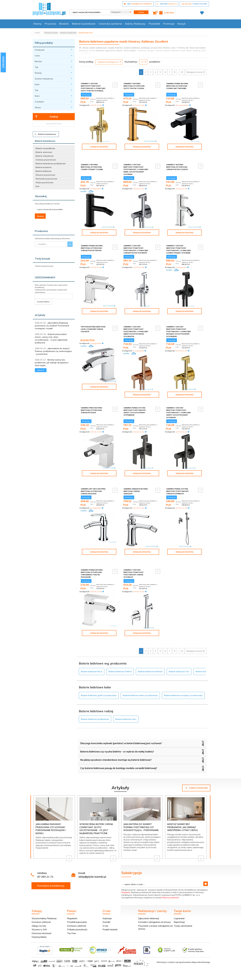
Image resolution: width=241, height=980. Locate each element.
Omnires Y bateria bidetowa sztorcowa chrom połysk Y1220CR (177, 162)
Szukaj (46, 117)
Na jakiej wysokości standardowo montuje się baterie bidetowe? (116, 741)
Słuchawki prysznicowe (46, 179)
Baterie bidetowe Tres (179, 652)
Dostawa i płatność (41, 903)
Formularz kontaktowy (51, 866)
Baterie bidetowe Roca (92, 652)
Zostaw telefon (43, 302)
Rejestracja (179, 903)
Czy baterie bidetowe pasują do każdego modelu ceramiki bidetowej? (119, 749)
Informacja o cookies (166, 943)
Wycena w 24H (39, 910)
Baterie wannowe (44, 152)
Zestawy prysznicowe (46, 160)
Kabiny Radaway (135, 24)
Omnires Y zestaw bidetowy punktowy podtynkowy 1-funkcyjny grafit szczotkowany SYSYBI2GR (179, 405)
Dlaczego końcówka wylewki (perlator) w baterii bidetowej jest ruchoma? (121, 724)
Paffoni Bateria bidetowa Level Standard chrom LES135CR (93, 322)
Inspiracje (107, 899)
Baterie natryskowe (45, 156)
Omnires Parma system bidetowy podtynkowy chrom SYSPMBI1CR (177, 482)
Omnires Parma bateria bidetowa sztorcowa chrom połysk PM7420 (92, 243)
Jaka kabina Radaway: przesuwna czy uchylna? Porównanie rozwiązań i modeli (52, 326)
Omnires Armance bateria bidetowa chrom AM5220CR (136, 482)
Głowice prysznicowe (45, 175)
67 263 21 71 (45, 857)
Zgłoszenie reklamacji (149, 899)
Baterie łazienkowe (45, 134)
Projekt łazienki (110, 910)
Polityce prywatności (170, 878)
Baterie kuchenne (43, 167)
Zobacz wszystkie (196, 769)
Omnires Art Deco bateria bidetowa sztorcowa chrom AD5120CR (93, 482)
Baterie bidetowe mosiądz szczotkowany (183, 676)
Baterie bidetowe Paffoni (120, 652)
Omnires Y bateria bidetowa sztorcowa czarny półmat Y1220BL (92, 162)
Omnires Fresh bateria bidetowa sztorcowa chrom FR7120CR (91, 403)
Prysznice (50, 24)
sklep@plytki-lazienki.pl (92, 857)
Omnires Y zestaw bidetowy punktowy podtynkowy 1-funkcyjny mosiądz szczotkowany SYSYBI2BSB (179, 324)
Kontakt (106, 903)
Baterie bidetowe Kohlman (150, 652)
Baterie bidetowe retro (126, 700)
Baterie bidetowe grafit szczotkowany (99, 676)
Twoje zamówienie (183, 907)
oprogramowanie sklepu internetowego (193, 943)
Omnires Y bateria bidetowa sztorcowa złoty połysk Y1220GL (134, 86)
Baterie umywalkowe (45, 148)
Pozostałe (154, 24)
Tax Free (71, 914)
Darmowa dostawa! (41, 914)
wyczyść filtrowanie (54, 124)
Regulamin (126, 873)
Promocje (169, 24)
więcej (41, 370)
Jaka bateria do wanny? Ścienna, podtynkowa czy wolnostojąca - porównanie (53, 351)
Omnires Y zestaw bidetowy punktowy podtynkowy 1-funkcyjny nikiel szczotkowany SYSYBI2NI (136, 165)
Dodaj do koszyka (99, 147)
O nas (105, 907)
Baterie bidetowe (43, 171)
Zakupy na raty (39, 907)
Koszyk (182, 24)
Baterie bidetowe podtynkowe (95, 700)
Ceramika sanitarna (110, 24)
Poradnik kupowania (77, 903)
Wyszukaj (41, 196)
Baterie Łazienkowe (84, 24)
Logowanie (179, 899)
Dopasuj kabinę (39, 918)
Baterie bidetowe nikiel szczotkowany (140, 676)
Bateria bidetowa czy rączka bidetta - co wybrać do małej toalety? (117, 732)
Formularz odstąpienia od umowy (154, 903)
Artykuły (40, 315)
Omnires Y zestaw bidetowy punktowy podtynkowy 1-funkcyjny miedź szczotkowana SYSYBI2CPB (136, 324)
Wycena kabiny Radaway (44, 899)
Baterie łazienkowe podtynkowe (51, 164)
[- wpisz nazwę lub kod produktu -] (89, 12)
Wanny (37, 24)
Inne (37, 186)
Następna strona (196, 72)
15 (182, 72)
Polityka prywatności (77, 910)
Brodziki (64, 24)
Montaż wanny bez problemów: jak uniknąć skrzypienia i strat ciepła (52, 363)
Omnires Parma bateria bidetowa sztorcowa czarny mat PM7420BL (177, 86)
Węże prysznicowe (44, 182)
